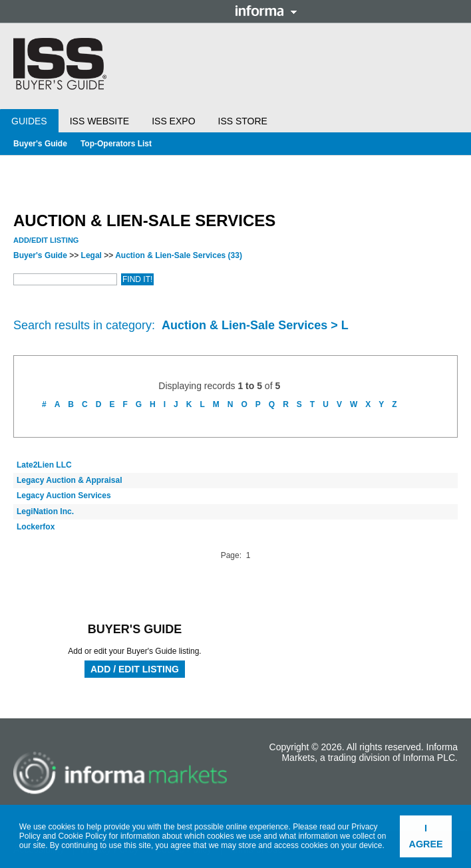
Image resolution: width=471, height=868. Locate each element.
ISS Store (243, 121)
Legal (91, 255)
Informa (266, 11)
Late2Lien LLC (44, 465)
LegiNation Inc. (45, 511)
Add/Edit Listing (46, 240)
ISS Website (99, 121)
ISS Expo (173, 121)
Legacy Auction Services (64, 496)
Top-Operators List (116, 144)
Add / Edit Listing (135, 669)
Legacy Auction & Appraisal (69, 480)
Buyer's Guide (40, 144)
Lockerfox (36, 527)
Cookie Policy (83, 836)
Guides (29, 121)
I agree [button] (426, 836)
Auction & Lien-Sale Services (179, 255)
